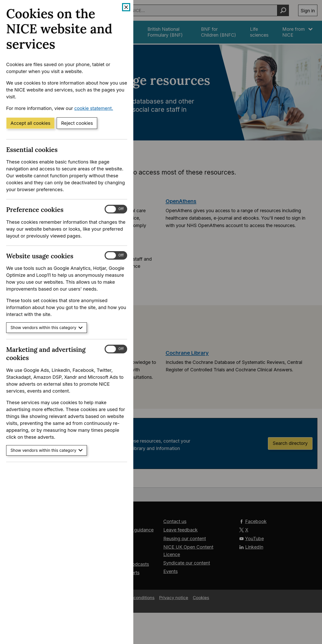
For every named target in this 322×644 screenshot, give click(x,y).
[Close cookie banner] (126, 7)
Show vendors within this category (47, 328)
